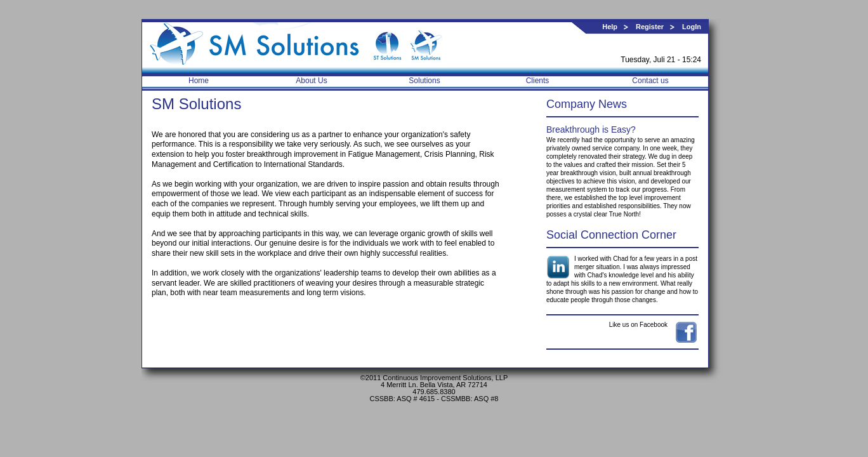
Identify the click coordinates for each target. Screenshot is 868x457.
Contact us (650, 81)
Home (199, 81)
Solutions (424, 81)
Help (610, 27)
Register (650, 27)
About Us (311, 81)
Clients (538, 81)
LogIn (692, 27)
